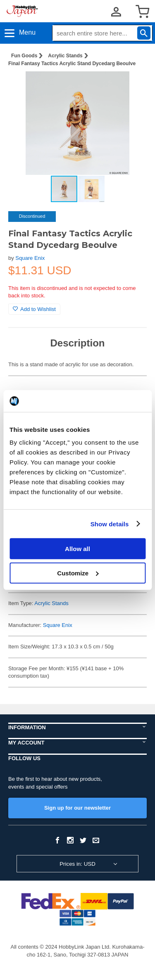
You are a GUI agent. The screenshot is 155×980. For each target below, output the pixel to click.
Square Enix (30, 258)
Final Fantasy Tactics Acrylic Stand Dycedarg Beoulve (72, 64)
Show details (110, 524)
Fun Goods (24, 56)
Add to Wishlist (34, 309)
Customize (78, 573)
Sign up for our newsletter (77, 808)
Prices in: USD (77, 864)
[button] (132, 86)
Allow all (77, 549)
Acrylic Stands (65, 56)
